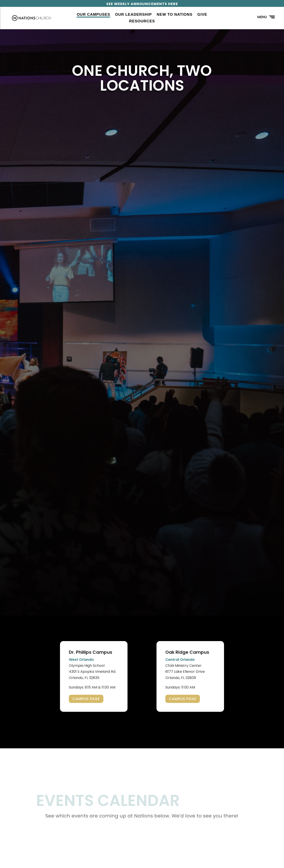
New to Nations (175, 15)
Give (202, 15)
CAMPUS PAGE (86, 699)
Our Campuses (94, 15)
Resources (142, 21)
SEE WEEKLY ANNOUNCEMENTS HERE (142, 4)
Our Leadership (133, 15)
